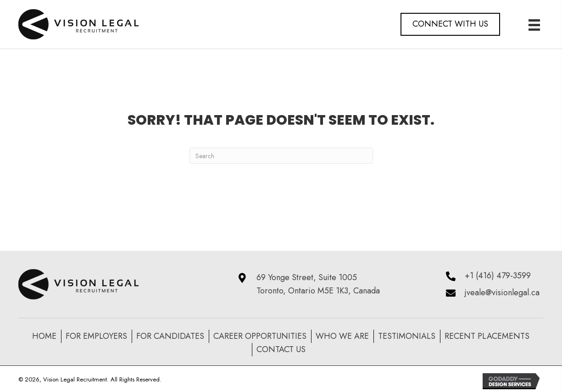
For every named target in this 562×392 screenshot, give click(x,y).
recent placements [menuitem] (487, 336)
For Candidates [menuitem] (170, 336)
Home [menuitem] (44, 336)
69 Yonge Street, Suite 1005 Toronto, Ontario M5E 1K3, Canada (318, 284)
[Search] (281, 156)
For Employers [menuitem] (96, 336)
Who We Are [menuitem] (342, 336)
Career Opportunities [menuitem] (260, 336)
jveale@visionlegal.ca (502, 293)
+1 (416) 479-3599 (498, 276)
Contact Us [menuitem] (281, 349)
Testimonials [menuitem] (407, 336)
